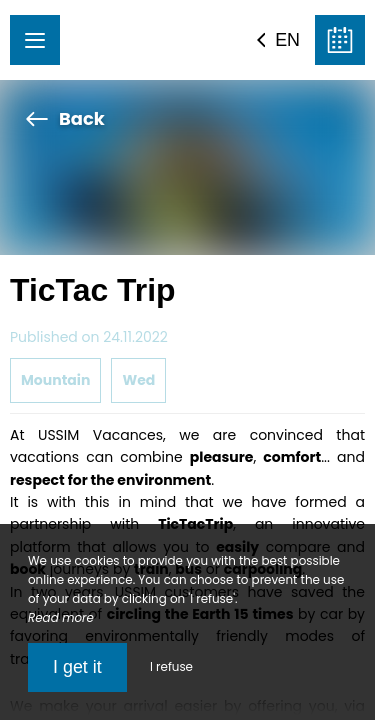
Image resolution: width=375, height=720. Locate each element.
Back (65, 118)
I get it (77, 667)
